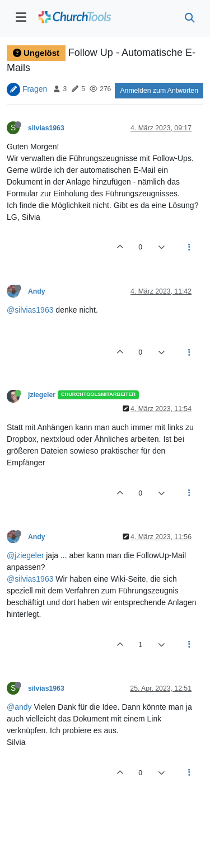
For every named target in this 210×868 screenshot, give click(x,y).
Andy (37, 291)
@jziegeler (25, 555)
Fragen (35, 88)
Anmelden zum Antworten (159, 91)
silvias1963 (46, 128)
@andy (19, 707)
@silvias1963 (30, 310)
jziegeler (42, 395)
